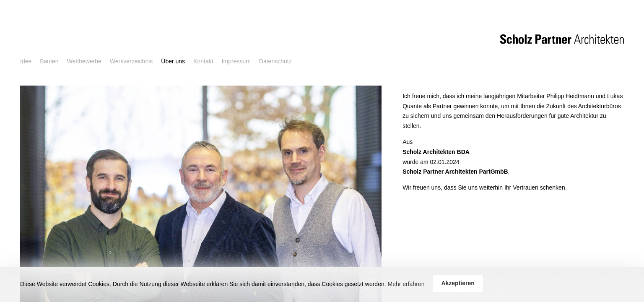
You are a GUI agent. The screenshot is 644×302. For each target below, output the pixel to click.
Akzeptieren (458, 283)
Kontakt (203, 61)
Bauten (49, 61)
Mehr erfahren (406, 284)
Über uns (173, 61)
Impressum (236, 61)
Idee (26, 61)
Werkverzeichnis (131, 61)
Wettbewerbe (84, 61)
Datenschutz (275, 61)
